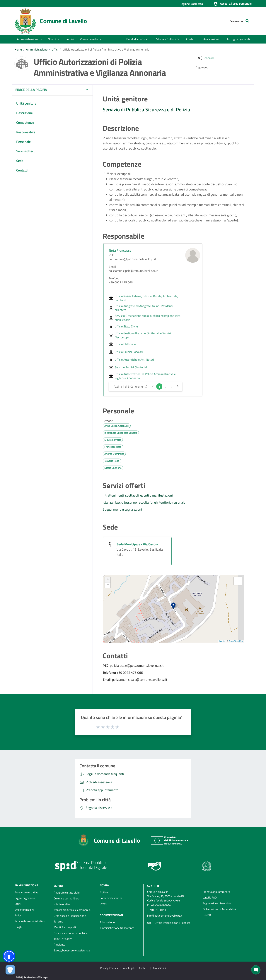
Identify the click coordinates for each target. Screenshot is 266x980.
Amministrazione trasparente (117, 928)
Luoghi (18, 927)
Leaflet (222, 641)
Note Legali (128, 968)
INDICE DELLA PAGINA (32, 90)
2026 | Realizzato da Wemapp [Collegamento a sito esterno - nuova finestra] (32, 977)
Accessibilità (159, 968)
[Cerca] (248, 21)
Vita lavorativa (62, 904)
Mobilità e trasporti (65, 927)
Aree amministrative (26, 892)
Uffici (55, 49)
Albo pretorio (107, 922)
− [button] (108, 585)
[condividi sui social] (206, 58)
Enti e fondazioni (24, 910)
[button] (232, 4)
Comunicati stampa (111, 898)
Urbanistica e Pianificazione (70, 916)
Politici (18, 915)
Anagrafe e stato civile (67, 893)
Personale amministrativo (29, 921)
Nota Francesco (120, 250)
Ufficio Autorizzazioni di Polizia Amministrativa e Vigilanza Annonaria (106, 49)
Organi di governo (25, 898)
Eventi (103, 904)
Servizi (58, 886)
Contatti (153, 886)
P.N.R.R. (207, 915)
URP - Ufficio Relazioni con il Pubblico (169, 923)
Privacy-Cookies (109, 968)
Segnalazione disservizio (217, 903)
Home (18, 49)
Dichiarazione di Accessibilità (219, 909)
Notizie (104, 892)
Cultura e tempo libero (67, 898)
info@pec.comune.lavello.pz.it (165, 916)
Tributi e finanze (63, 939)
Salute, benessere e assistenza (72, 950)
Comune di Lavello (63, 21)
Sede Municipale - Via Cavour (138, 544)
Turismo (58, 921)
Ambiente (59, 945)
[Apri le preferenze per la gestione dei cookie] (10, 970)
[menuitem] (137, 39)
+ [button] (108, 580)
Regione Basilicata (191, 4)
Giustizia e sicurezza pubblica (71, 933)
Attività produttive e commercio (72, 910)
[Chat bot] (256, 970)
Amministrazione (37, 49)
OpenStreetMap (236, 641)
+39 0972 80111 (157, 910)
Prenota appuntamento (216, 892)
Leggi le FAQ (210, 897)
